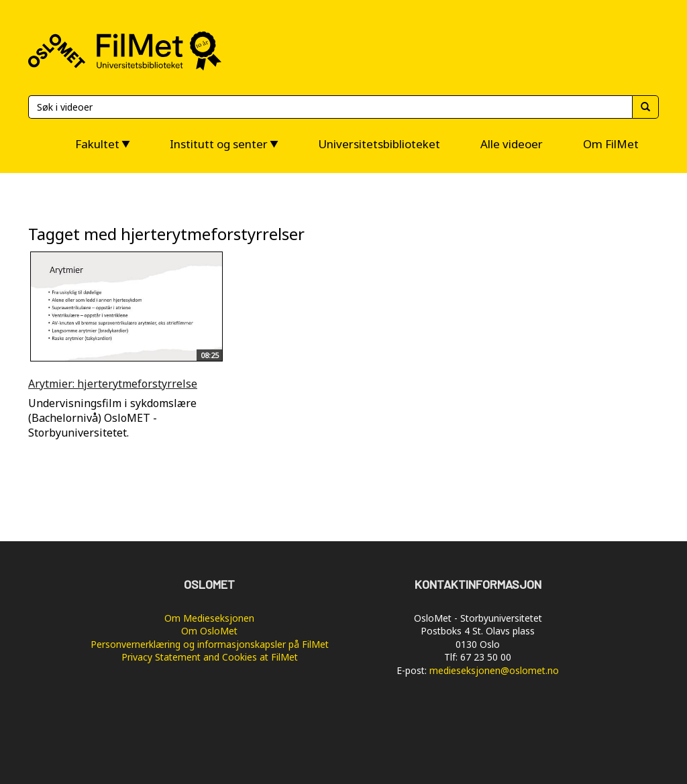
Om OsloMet (209, 631)
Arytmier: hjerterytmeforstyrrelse (113, 384)
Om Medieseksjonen (209, 618)
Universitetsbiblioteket (379, 144)
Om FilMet (611, 144)
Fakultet (97, 144)
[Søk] (330, 107)
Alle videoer (512, 144)
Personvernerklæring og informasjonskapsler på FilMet (210, 644)
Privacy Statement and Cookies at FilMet (210, 657)
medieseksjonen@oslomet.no (494, 670)
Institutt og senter (219, 144)
